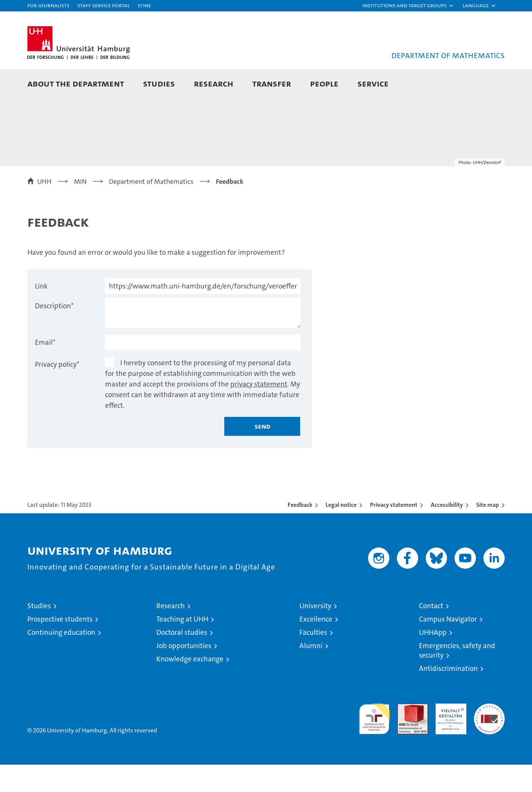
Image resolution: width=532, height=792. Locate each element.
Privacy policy (57, 392)
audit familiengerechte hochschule (374, 743)
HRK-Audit (449, 735)
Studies (159, 83)
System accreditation (489, 739)
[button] (408, 6)
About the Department (76, 83)
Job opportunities (184, 673)
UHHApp (433, 660)
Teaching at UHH (182, 646)
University (315, 633)
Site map (488, 532)
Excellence (316, 646)
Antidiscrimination (448, 696)
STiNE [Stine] (144, 5)
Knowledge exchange (190, 686)
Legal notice (341, 532)
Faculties (313, 660)
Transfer (272, 83)
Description (54, 333)
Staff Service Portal (104, 5)
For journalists (48, 5)
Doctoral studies (182, 660)
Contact (431, 633)
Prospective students (60, 646)
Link (41, 313)
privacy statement (259, 411)
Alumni (311, 673)
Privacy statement (394, 532)
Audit (405, 735)
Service (373, 83)
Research (214, 83)
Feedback (300, 532)
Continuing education (61, 660)
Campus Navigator (448, 646)
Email (45, 370)
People (324, 83)
